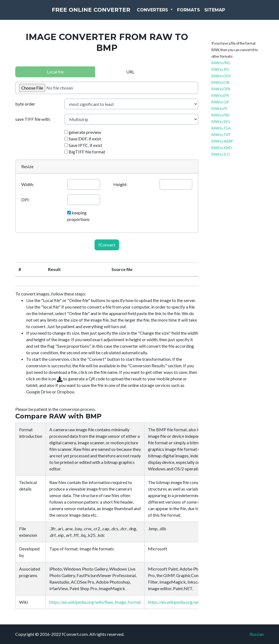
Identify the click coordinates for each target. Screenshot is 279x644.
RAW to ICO (221, 154)
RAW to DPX (221, 89)
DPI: (25, 200)
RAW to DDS (221, 76)
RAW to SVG (221, 122)
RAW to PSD (221, 115)
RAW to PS (219, 109)
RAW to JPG (220, 69)
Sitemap (228, 13)
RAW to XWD (222, 148)
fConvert (107, 245)
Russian (257, 634)
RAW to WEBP (222, 141)
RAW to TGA (221, 128)
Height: (120, 184)
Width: (28, 184)
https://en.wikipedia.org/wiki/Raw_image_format (95, 602)
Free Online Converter (91, 14)
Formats (202, 13)
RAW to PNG (221, 63)
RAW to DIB (220, 82)
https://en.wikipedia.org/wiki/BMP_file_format (192, 602)
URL (130, 72)
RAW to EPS (220, 95)
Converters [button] (166, 13)
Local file (55, 72)
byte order (25, 104)
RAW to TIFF (221, 135)
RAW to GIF (220, 102)
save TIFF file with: (33, 119)
